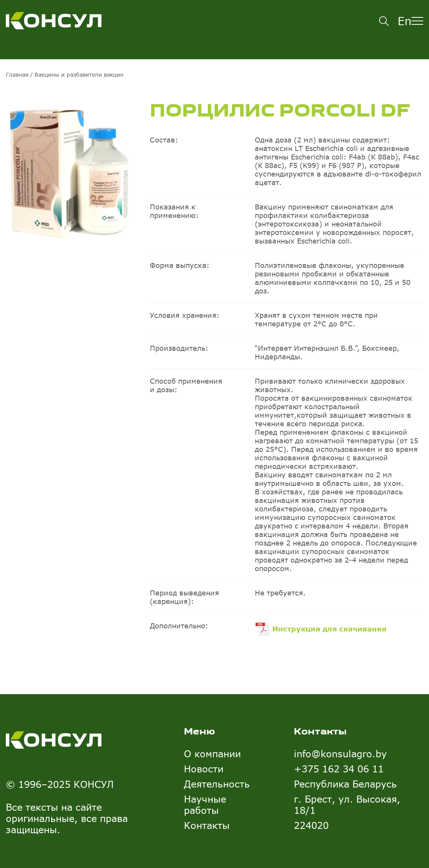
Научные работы (205, 805)
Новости (204, 769)
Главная (17, 75)
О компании (212, 754)
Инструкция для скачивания (329, 629)
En (405, 21)
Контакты (207, 825)
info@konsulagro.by (340, 754)
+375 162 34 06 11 (339, 769)
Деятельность (217, 784)
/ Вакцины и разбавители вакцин (76, 75)
